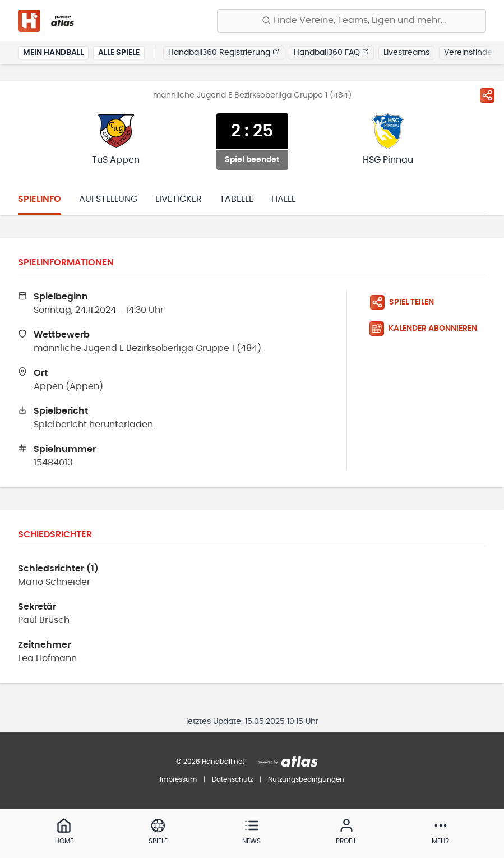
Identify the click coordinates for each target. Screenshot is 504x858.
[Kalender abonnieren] (428, 329)
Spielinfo (40, 199)
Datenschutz (232, 779)
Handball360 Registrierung (224, 52)
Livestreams (406, 53)
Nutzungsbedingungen (306, 779)
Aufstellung (108, 199)
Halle (284, 199)
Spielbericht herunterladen (93, 425)
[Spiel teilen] (487, 95)
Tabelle (237, 199)
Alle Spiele (119, 53)
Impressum (178, 779)
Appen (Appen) (68, 386)
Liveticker (179, 199)
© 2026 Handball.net (210, 762)
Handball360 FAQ (331, 52)
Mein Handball (53, 53)
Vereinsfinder (470, 53)
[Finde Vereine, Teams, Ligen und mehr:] (352, 21)
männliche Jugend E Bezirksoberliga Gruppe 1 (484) (147, 348)
